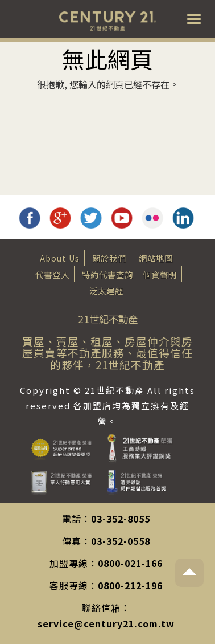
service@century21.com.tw (106, 623)
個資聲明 (160, 274)
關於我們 (109, 258)
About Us (60, 258)
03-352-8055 (121, 519)
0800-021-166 (130, 563)
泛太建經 (106, 290)
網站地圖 (156, 258)
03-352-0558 (121, 541)
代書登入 (52, 274)
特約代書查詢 (108, 274)
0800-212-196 (130, 585)
